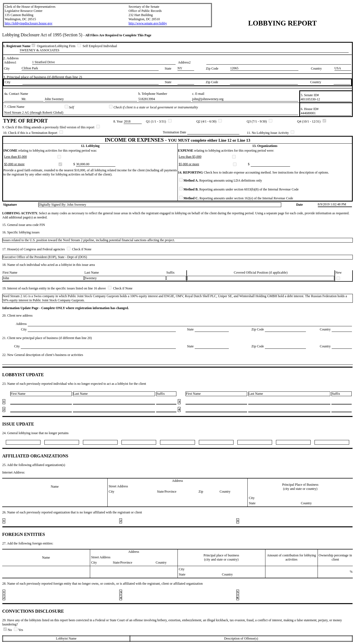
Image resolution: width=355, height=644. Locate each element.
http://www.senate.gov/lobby (148, 23)
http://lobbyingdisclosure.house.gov (29, 23)
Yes (18, 630)
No (8, 630)
